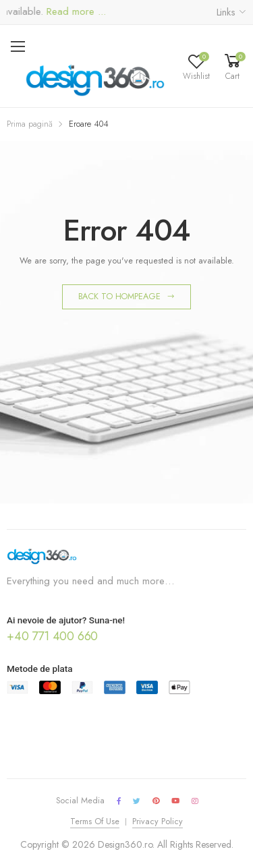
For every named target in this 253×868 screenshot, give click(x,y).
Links (226, 12)
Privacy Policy (158, 821)
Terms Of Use (95, 821)
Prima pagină (30, 124)
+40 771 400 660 (52, 636)
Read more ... (78, 12)
